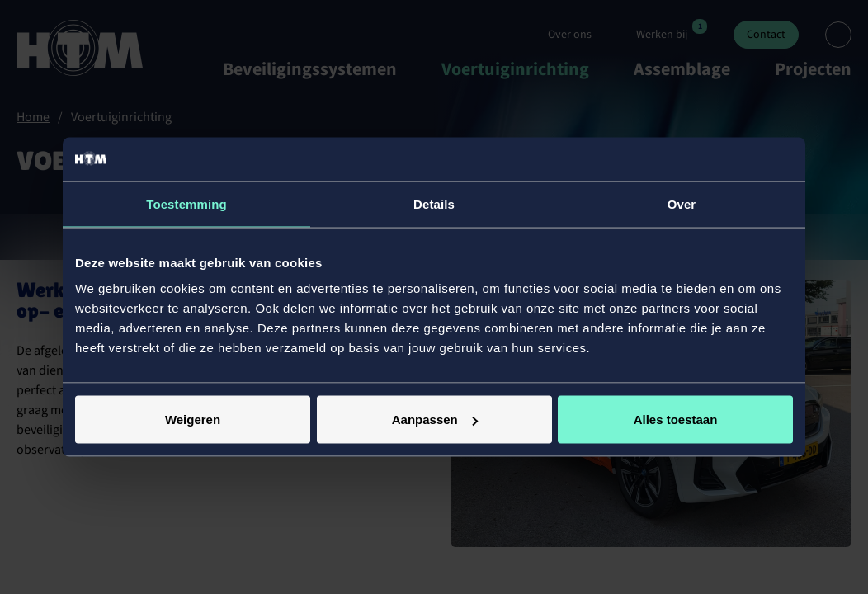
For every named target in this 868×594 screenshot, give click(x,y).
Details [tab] (434, 203)
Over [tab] (682, 203)
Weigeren (193, 420)
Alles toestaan (676, 420)
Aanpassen (435, 420)
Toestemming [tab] (186, 203)
